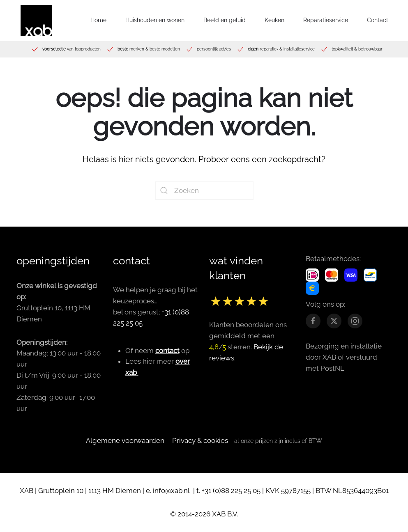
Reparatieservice (326, 20)
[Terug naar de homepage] (36, 21)
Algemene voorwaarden (125, 440)
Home (98, 20)
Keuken (274, 20)
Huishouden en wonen (155, 20)
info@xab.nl (172, 491)
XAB (27, 491)
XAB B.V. (225, 514)
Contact (378, 20)
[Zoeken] (204, 191)
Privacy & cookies (200, 440)
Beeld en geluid (225, 20)
